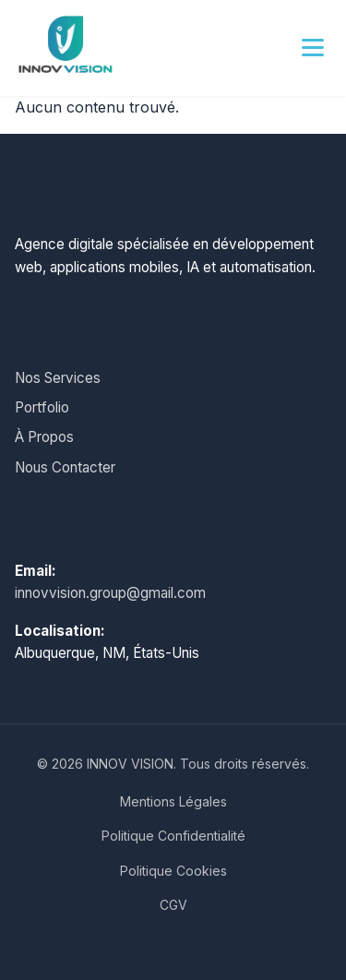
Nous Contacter (65, 467)
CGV (173, 905)
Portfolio (42, 407)
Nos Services (58, 378)
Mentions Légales (173, 801)
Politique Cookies (173, 871)
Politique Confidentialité (173, 836)
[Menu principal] (313, 48)
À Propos (44, 437)
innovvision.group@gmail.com (110, 593)
